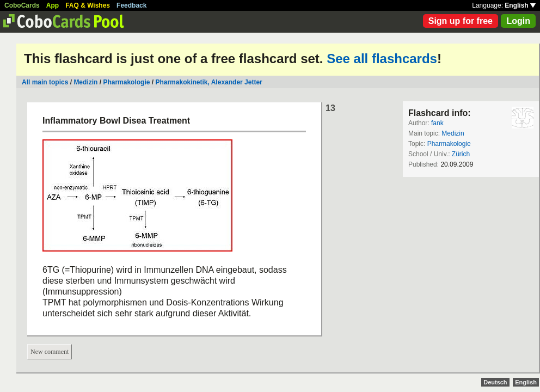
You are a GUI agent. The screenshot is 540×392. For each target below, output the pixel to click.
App (53, 5)
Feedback (131, 5)
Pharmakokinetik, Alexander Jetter (208, 82)
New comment (50, 352)
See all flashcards (382, 59)
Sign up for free (461, 21)
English (520, 5)
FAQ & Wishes (88, 5)
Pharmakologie (126, 82)
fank (437, 123)
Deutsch (495, 382)
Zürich (461, 154)
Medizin (85, 82)
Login (518, 21)
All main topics (45, 82)
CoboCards (22, 5)
